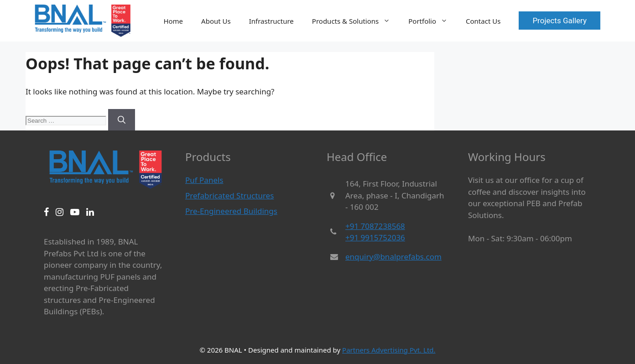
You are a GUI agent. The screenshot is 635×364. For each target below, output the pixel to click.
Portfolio (432, 21)
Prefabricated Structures (229, 195)
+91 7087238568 (375, 226)
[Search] (122, 120)
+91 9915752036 (375, 237)
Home (173, 21)
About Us (216, 21)
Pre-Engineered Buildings (231, 211)
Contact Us (483, 21)
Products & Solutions (356, 21)
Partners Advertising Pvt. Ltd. (389, 350)
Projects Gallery (560, 21)
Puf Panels (204, 180)
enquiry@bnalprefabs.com (393, 257)
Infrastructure (271, 21)
